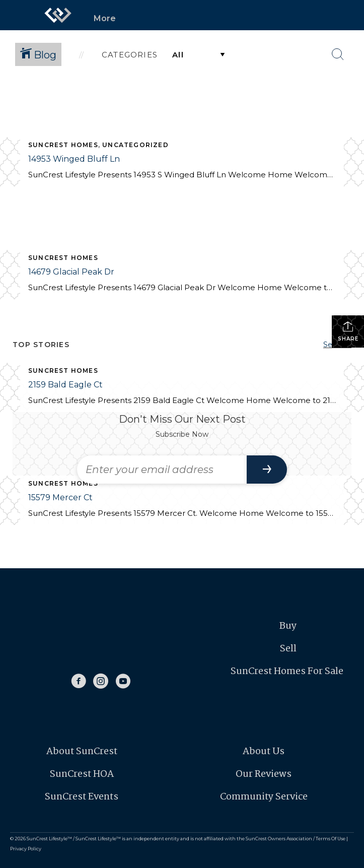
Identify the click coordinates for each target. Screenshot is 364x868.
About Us (264, 752)
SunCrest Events (82, 797)
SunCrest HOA (82, 774)
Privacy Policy (26, 849)
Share (348, 331)
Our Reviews (264, 774)
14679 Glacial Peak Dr (71, 272)
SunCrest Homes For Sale (288, 672)
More (105, 18)
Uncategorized (135, 145)
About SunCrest (82, 752)
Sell (288, 649)
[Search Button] (338, 54)
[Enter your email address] (162, 470)
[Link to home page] (58, 15)
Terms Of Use (331, 839)
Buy (288, 626)
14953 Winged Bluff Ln (74, 159)
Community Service (264, 797)
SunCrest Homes (63, 145)
